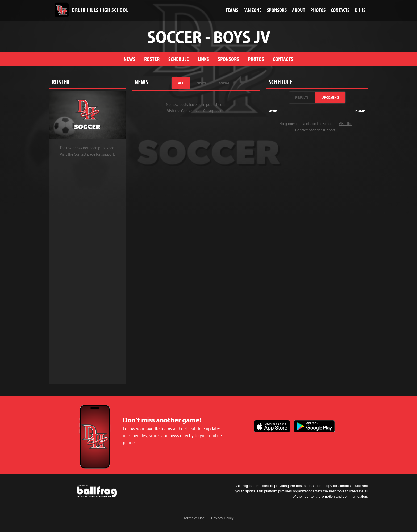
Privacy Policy (222, 518)
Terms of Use (194, 518)
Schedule (179, 59)
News (130, 59)
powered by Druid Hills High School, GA (97, 491)
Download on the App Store (272, 426)
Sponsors (228, 59)
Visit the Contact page (78, 154)
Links (203, 59)
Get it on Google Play (314, 426)
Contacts (283, 59)
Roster (152, 59)
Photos (256, 59)
